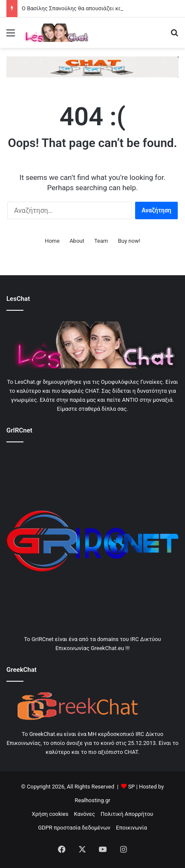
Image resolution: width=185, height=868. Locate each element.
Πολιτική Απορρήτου (127, 814)
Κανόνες (85, 814)
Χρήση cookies (50, 814)
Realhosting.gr (92, 800)
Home (52, 241)
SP (131, 787)
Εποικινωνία (132, 828)
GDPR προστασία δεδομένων (74, 828)
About (77, 241)
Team (101, 241)
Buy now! (129, 241)
